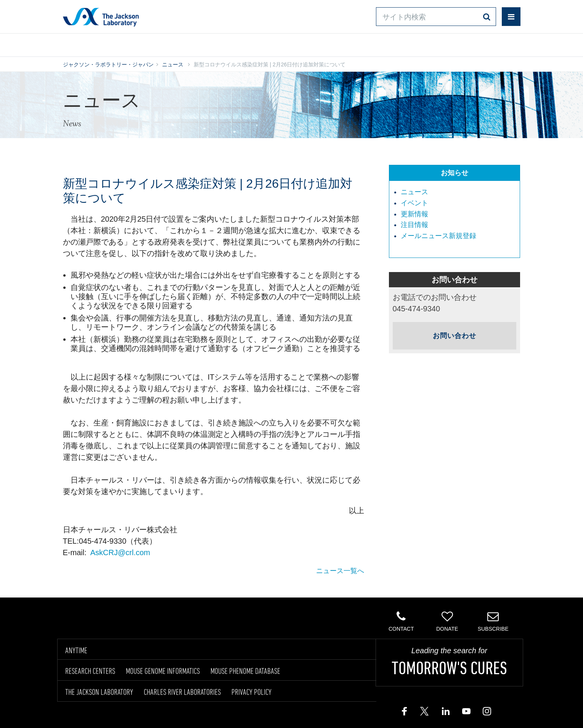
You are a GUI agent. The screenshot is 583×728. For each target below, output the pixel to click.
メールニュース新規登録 (438, 236)
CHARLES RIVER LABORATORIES (182, 692)
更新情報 (414, 214)
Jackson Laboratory (101, 17)
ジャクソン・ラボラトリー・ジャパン (108, 64)
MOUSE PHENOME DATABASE (245, 671)
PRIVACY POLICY (251, 692)
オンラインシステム (269, 43)
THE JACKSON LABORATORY (99, 692)
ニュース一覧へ (340, 571)
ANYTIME (76, 650)
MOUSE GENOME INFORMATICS (163, 671)
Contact (401, 621)
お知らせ (455, 173)
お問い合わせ (357, 43)
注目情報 (414, 225)
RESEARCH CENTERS (90, 671)
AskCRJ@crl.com (120, 552)
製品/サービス (99, 43)
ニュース (173, 64)
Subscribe (493, 621)
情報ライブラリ (180, 43)
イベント (414, 203)
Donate (447, 621)
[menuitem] (459, 192)
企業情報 (487, 43)
